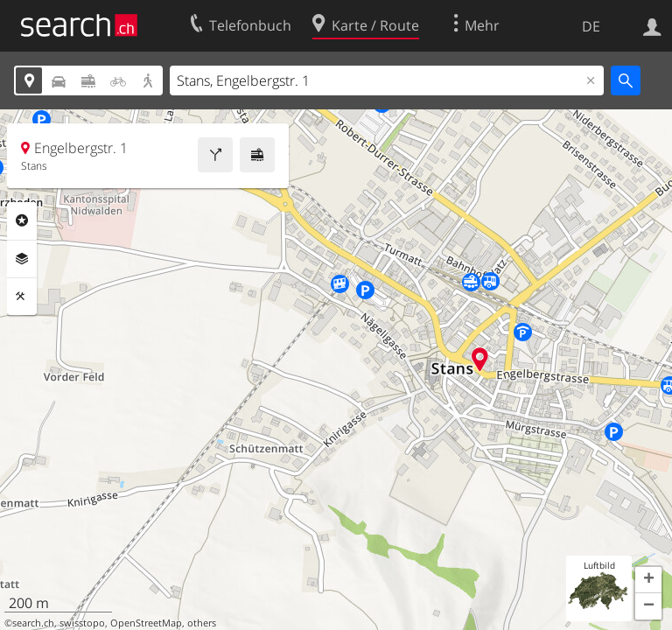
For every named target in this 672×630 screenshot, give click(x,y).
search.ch (33, 623)
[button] (648, 580)
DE (591, 26)
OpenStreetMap (146, 623)
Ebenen (22, 259)
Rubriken (22, 220)
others (202, 623)
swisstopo (82, 623)
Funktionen (22, 297)
